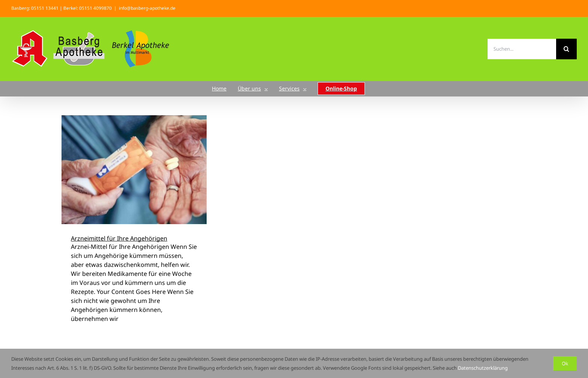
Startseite (280, 96)
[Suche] (566, 49)
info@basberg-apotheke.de (147, 8)
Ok (565, 363)
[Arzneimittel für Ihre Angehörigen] (134, 170)
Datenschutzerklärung (483, 368)
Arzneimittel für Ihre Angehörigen (119, 238)
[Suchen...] (522, 49)
